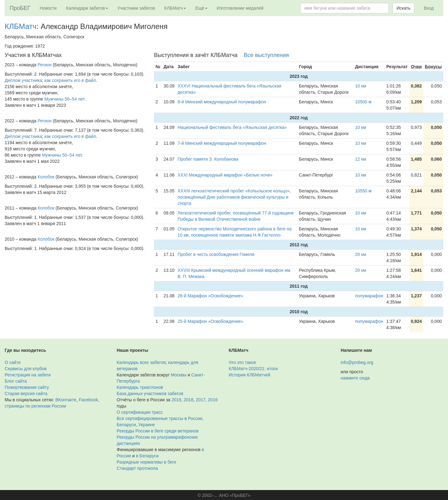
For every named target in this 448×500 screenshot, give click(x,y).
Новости (48, 8)
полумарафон (369, 296)
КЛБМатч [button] (175, 8)
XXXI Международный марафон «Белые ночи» (225, 175)
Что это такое (242, 362)
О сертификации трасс (140, 412)
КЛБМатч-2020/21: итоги (253, 369)
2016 (213, 400)
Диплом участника (23, 80)
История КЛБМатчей (249, 375)
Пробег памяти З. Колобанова (208, 159)
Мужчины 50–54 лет (64, 99)
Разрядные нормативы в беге (147, 462)
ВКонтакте (66, 400)
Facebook (88, 400)
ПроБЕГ (20, 8)
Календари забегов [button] (87, 8)
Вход (429, 8)
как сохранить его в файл (70, 80)
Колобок (46, 177)
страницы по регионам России (35, 406)
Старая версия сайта (26, 394)
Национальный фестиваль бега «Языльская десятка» (232, 127)
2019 (176, 400)
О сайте (13, 362)
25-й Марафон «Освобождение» (210, 321)
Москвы (179, 375)
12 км (361, 159)
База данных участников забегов (150, 394)
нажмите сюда (355, 378)
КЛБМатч (21, 26)
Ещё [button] (201, 8)
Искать (404, 8)
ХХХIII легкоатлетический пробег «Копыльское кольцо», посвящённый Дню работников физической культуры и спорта (234, 197)
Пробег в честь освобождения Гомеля (216, 254)
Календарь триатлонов (140, 387)
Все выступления (266, 55)
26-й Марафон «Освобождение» (210, 296)
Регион (45, 65)
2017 (200, 400)
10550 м (363, 191)
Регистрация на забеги (28, 375)
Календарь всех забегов (141, 362)
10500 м (363, 102)
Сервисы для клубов (26, 369)
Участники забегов (136, 8)
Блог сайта (16, 381)
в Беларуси (147, 456)
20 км (361, 254)
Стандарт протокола (137, 468)
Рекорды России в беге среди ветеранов (158, 431)
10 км (361, 86)
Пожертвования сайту (27, 387)
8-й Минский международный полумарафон (222, 102)
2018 (188, 400)
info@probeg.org (357, 362)
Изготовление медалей (240, 8)
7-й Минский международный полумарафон (222, 143)
